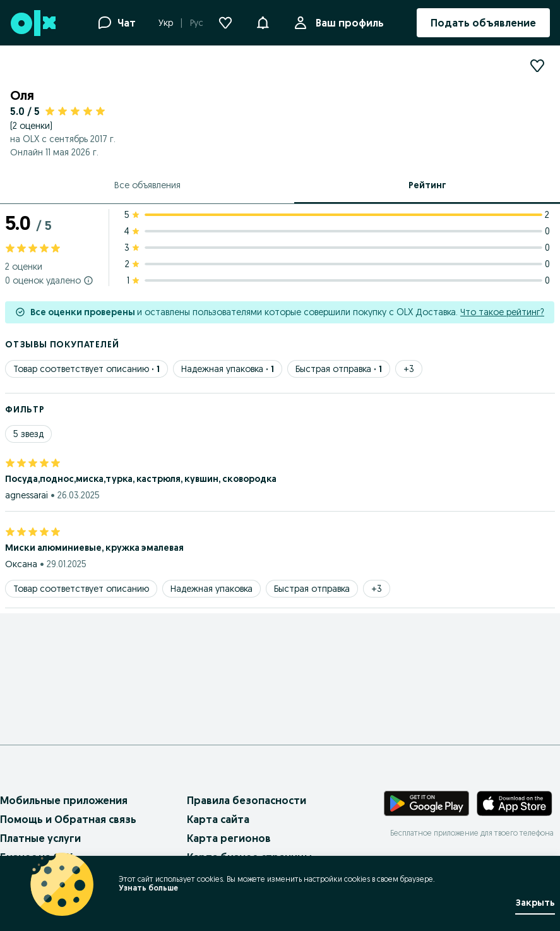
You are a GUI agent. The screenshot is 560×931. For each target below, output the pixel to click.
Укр (166, 23)
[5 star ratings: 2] (340, 215)
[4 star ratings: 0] (340, 231)
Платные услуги (40, 838)
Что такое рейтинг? (502, 312)
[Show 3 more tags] (409, 369)
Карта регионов (229, 838)
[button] (263, 21)
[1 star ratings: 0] (340, 280)
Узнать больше (148, 888)
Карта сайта (218, 819)
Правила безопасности (247, 800)
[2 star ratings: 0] (340, 264)
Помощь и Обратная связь (68, 819)
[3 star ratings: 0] (340, 248)
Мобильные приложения (64, 800)
